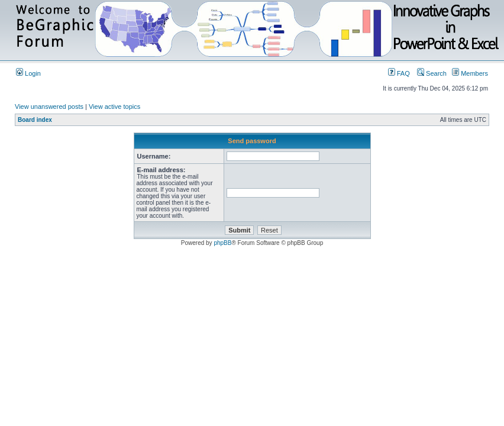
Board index (35, 120)
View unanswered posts (49, 106)
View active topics (114, 106)
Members (470, 73)
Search (432, 73)
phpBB (222, 243)
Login (28, 73)
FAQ (399, 73)
